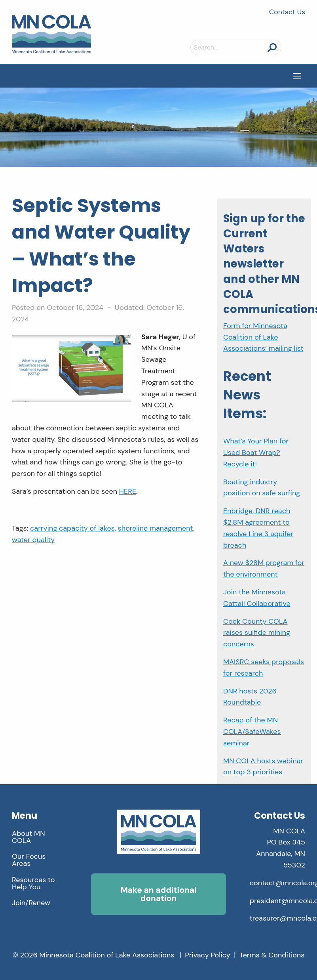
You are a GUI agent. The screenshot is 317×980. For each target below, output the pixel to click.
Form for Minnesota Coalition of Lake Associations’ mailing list (263, 337)
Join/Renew (31, 903)
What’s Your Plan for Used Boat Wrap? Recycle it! (256, 453)
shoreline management (156, 528)
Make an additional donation (158, 894)
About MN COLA (28, 837)
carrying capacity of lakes (72, 528)
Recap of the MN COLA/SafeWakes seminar (252, 732)
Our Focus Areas (29, 860)
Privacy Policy (208, 955)
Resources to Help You (33, 883)
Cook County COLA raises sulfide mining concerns (257, 633)
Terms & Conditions (272, 955)
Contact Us (287, 12)
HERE (128, 491)
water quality (33, 540)
